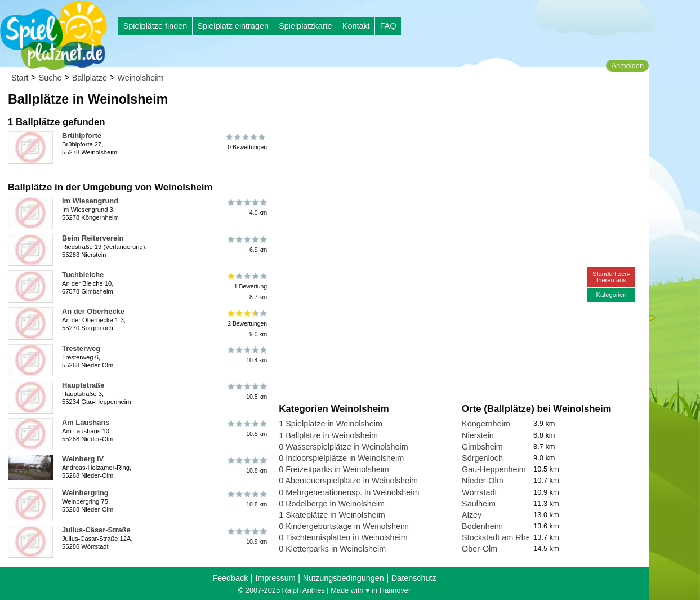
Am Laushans (86, 422)
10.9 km (246, 536)
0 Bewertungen (246, 142)
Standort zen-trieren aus (611, 277)
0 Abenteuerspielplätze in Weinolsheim (348, 481)
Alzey (472, 515)
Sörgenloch (482, 458)
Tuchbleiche (83, 275)
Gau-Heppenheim (494, 469)
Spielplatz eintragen (233, 26)
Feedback (230, 578)
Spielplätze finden (155, 26)
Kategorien (611, 295)
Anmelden (627, 66)
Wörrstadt (479, 492)
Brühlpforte (82, 135)
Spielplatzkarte (305, 26)
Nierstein (478, 435)
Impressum (275, 578)
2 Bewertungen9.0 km (246, 323)
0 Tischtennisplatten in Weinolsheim (343, 537)
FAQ (388, 26)
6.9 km (246, 245)
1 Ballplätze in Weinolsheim (328, 435)
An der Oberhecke (93, 311)
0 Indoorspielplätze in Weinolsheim (341, 458)
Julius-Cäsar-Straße (96, 530)
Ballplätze (90, 78)
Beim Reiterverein (93, 238)
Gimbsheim (482, 447)
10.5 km (246, 392)
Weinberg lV (83, 459)
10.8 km (246, 465)
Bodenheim (482, 526)
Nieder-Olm (483, 481)
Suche (50, 78)
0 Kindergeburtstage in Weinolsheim (344, 526)
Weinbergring (85, 493)
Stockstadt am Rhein (499, 537)
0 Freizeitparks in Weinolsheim (334, 469)
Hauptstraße (83, 385)
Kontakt (356, 26)
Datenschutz (414, 578)
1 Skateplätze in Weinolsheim (332, 515)
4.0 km (246, 207)
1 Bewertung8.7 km (246, 286)
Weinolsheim (140, 78)
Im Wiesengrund (90, 201)
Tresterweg (81, 348)
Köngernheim (486, 424)
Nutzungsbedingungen (344, 578)
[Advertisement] (407, 107)
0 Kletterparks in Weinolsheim (332, 549)
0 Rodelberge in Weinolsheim (332, 504)
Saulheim (479, 504)
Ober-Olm (480, 549)
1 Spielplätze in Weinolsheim (331, 424)
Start (20, 78)
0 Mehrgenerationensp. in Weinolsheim (349, 492)
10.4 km (246, 355)
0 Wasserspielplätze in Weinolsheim (344, 447)
